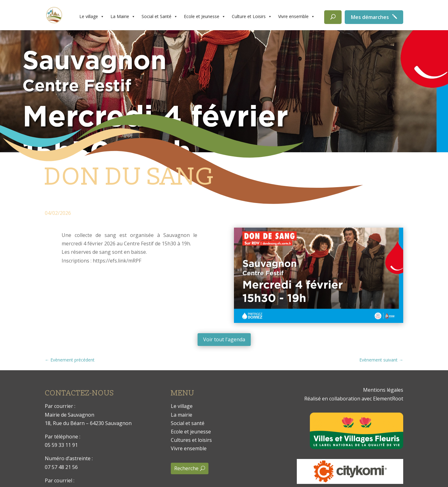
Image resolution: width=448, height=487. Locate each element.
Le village (92, 17)
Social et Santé (160, 17)
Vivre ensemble (296, 17)
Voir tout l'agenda (224, 339)
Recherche (186, 468)
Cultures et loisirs (191, 440)
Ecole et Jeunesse (205, 17)
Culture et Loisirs (252, 17)
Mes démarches (370, 17)
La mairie (182, 415)
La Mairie (123, 17)
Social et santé (188, 423)
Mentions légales (383, 390)
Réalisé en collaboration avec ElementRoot (354, 399)
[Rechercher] (333, 17)
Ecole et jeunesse (191, 432)
